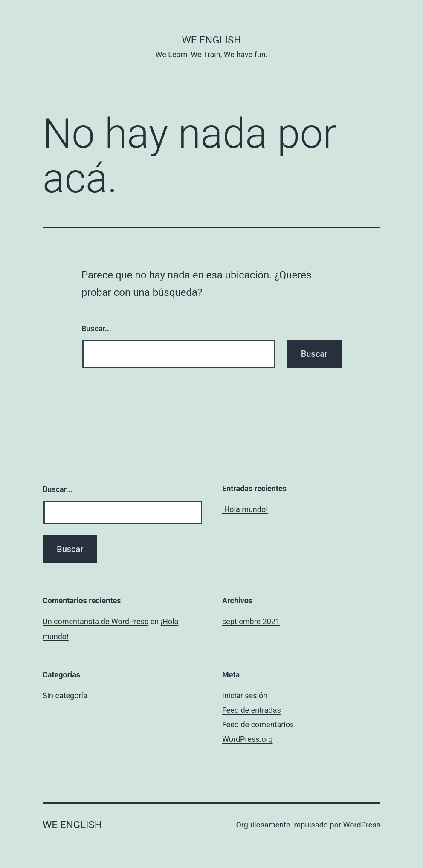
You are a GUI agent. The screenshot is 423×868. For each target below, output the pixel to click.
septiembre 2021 (251, 621)
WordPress (362, 825)
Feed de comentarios (258, 725)
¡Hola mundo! (245, 509)
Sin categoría (65, 696)
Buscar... (96, 328)
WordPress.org (248, 739)
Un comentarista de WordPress (96, 621)
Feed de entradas (252, 710)
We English (212, 40)
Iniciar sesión (245, 696)
